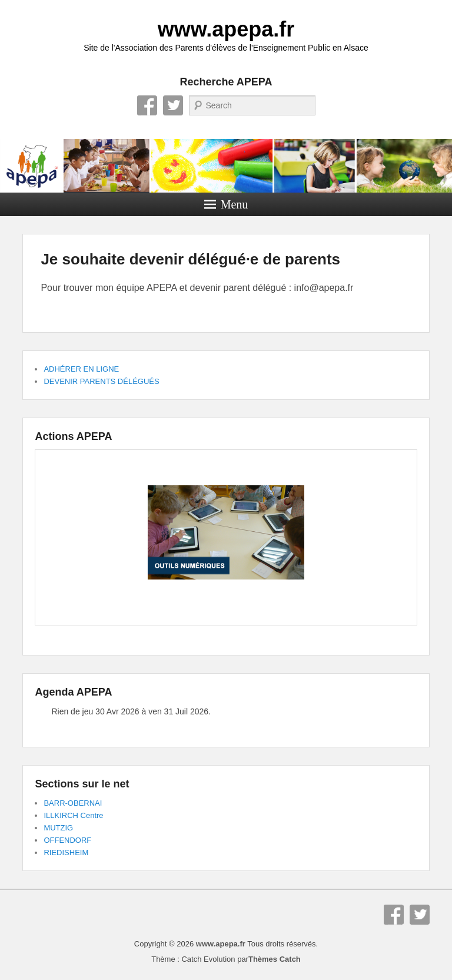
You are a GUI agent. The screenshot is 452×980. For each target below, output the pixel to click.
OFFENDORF (67, 840)
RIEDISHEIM (66, 852)
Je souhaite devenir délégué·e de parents (190, 259)
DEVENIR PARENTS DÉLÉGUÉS (101, 381)
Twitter (173, 105)
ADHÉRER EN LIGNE (81, 369)
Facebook (147, 105)
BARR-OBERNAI (73, 803)
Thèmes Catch (275, 959)
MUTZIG (58, 828)
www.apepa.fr (226, 29)
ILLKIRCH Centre (73, 815)
